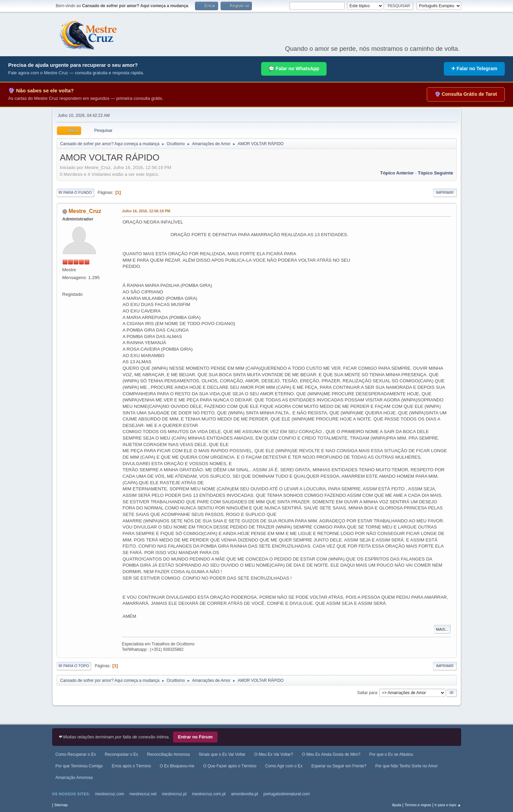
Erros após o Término (131, 766)
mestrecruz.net (143, 794)
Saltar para (367, 692)
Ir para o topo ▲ (448, 805)
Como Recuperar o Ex (76, 754)
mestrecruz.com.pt (209, 794)
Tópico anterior (397, 173)
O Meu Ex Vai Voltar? (274, 754)
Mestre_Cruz (85, 211)
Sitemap (61, 805)
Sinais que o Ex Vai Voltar (222, 754)
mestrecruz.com (110, 794)
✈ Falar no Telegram (474, 68)
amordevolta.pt (245, 794)
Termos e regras (418, 805)
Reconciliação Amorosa (168, 754)
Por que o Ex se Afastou (391, 754)
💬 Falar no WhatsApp (294, 68)
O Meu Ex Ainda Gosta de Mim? (331, 754)
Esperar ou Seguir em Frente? (339, 766)
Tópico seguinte (436, 173)
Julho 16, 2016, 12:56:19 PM (146, 211)
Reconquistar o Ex (121, 754)
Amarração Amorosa (74, 778)
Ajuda (397, 805)
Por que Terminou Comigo (79, 766)
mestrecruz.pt (174, 794)
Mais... (442, 629)
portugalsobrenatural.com (287, 794)
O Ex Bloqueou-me (177, 766)
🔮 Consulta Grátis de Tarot (466, 94)
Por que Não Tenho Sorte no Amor (406, 766)
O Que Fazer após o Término (230, 766)
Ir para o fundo (75, 193)
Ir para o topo (74, 666)
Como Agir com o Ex (284, 766)
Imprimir (445, 193)
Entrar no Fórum (195, 737)
